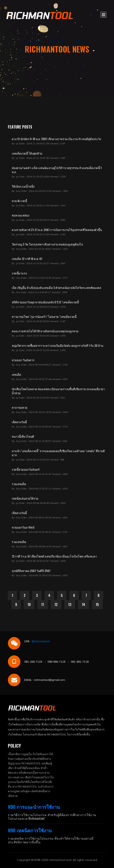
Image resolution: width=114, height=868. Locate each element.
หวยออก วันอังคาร (23, 360)
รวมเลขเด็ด (19, 484)
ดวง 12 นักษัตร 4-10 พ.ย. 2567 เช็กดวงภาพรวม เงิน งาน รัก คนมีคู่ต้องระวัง (56, 139)
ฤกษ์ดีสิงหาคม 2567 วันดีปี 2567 (31, 571)
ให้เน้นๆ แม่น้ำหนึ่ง (23, 186)
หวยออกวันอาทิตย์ (23, 527)
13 (70, 604)
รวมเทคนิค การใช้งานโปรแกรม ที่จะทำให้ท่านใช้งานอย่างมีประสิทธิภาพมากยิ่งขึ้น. (51, 840)
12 (56, 604)
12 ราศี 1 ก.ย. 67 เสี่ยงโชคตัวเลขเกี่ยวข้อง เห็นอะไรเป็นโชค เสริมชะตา (54, 556)
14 (83, 604)
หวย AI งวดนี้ (19, 201)
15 (97, 604)
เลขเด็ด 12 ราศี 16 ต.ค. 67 (27, 259)
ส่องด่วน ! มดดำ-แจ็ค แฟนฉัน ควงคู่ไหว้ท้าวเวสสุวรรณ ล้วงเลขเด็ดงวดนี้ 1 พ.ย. (57, 170)
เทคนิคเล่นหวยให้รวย (25, 498)
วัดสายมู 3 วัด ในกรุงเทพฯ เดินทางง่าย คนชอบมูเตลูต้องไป (47, 244)
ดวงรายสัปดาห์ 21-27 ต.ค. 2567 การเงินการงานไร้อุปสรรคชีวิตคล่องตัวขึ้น (57, 230)
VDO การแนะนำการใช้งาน (34, 807)
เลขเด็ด (16, 374)
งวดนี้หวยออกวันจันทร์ (26, 469)
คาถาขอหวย (20, 407)
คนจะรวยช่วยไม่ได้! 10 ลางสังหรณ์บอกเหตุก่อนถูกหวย (45, 331)
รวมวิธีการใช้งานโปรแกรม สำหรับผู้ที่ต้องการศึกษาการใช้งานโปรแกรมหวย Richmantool (52, 817)
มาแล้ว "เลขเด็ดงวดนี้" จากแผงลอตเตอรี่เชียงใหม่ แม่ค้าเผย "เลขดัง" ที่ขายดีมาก (58, 453)
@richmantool (41, 641)
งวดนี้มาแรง (19, 273)
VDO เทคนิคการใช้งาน (30, 830)
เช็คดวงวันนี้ (19, 422)
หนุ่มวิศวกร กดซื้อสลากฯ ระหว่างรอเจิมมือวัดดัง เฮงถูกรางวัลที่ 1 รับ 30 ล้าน (57, 345)
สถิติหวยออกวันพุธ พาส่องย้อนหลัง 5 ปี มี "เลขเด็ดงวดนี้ (45, 302)
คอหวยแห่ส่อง (21, 215)
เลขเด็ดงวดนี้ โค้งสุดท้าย (27, 153)
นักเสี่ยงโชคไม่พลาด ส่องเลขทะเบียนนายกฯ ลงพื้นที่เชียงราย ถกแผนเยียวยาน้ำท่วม (58, 391)
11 (43, 604)
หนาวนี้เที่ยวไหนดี (23, 436)
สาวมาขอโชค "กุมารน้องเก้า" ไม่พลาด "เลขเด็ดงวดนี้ (44, 316)
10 (29, 604)
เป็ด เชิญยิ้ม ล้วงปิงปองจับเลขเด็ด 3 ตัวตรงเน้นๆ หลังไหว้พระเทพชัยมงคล (56, 288)
